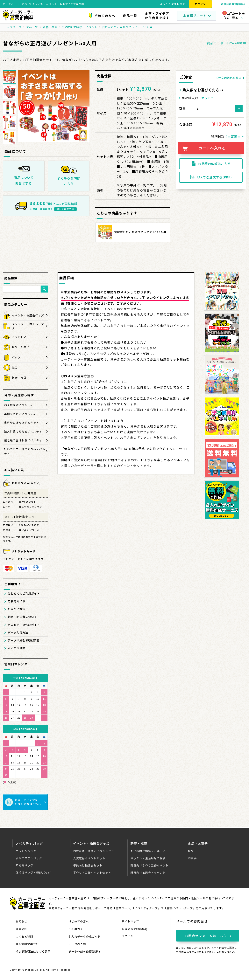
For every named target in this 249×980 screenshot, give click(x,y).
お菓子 (192, 858)
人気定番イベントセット (89, 858)
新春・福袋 (139, 843)
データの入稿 (77, 944)
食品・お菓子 (198, 843)
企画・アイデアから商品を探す (157, 16)
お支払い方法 (17, 609)
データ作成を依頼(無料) (24, 640)
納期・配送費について (22, 617)
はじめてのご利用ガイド (24, 593)
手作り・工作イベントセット (92, 873)
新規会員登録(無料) (134, 929)
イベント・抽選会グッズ (91, 843)
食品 (191, 851)
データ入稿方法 (18, 632)
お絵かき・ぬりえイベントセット (95, 851)
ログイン (200, 4)
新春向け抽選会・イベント (148, 873)
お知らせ (21, 921)
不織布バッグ (25, 865)
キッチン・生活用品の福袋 (148, 858)
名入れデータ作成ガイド (24, 625)
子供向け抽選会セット (88, 865)
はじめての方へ (79, 921)
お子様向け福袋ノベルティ (148, 851)
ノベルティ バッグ (29, 843)
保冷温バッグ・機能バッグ (33, 873)
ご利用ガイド (17, 601)
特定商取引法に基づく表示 (33, 951)
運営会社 (21, 929)
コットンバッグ (26, 851)
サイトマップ (130, 921)
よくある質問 (17, 648)
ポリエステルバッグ (29, 858)
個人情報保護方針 (27, 944)
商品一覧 (130, 16)
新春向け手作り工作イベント (149, 865)
